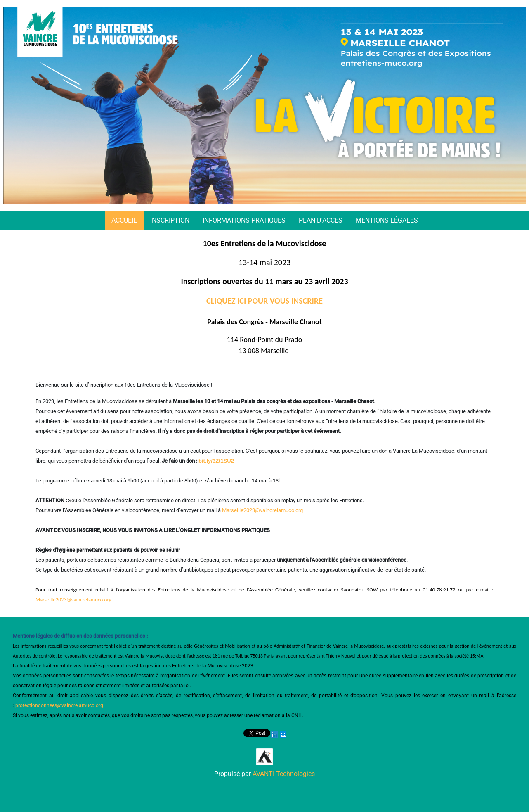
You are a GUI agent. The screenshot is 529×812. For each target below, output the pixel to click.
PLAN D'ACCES (321, 220)
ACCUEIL (124, 220)
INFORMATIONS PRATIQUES (244, 220)
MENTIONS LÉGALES (387, 220)
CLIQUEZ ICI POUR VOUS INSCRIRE (264, 301)
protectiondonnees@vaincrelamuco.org (59, 705)
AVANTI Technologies (284, 774)
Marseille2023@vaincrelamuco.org (262, 510)
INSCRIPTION (170, 220)
